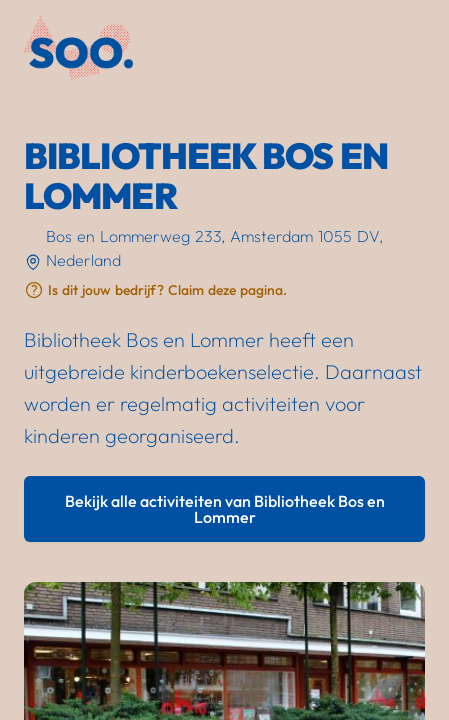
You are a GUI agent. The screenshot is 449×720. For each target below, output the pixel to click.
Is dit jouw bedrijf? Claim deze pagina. (167, 290)
